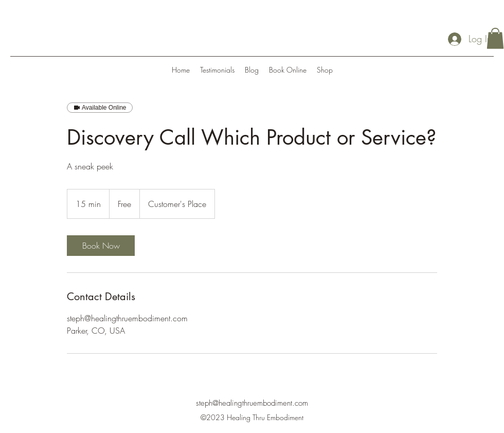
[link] (101, 246)
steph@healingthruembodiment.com (252, 403)
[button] (495, 38)
